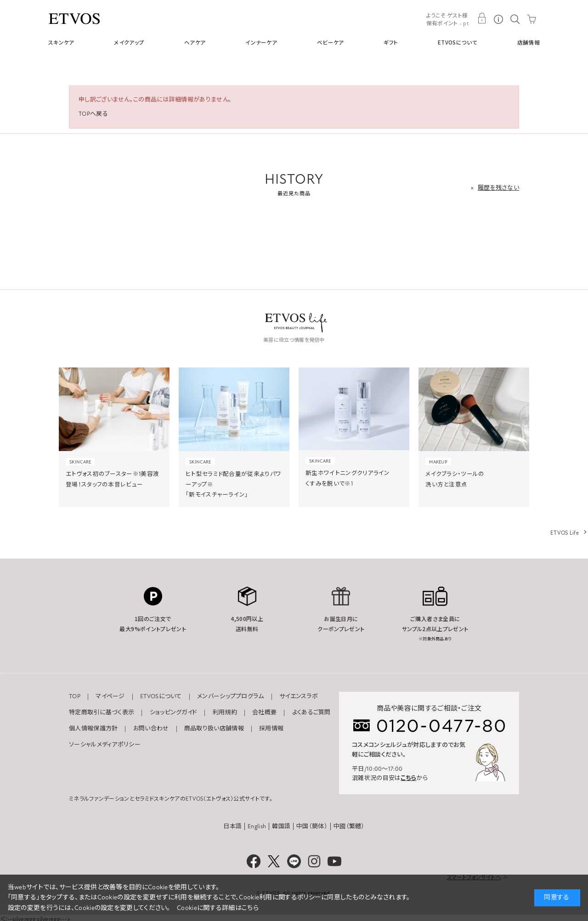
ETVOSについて (458, 42)
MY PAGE (482, 18)
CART (531, 18)
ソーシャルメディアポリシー (105, 745)
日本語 (232, 826)
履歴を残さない (498, 188)
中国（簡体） (312, 826)
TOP (75, 696)
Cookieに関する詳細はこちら (218, 908)
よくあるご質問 (311, 712)
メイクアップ (129, 42)
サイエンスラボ (299, 696)
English (257, 826)
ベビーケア (331, 42)
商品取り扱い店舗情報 (214, 729)
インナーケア (261, 42)
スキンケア (61, 42)
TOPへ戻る (93, 114)
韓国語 (281, 826)
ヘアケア (195, 42)
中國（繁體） (349, 826)
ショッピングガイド (174, 712)
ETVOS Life (565, 533)
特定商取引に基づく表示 (102, 712)
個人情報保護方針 (93, 729)
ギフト (391, 42)
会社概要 (264, 712)
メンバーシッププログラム (231, 696)
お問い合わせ (151, 729)
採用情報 (271, 729)
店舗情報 (529, 42)
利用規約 (225, 712)
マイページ (110, 696)
